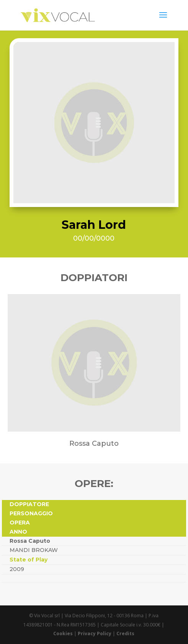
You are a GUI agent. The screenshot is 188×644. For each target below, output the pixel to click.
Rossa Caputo (30, 541)
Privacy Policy (95, 633)
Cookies (63, 633)
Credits (125, 633)
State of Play (29, 560)
